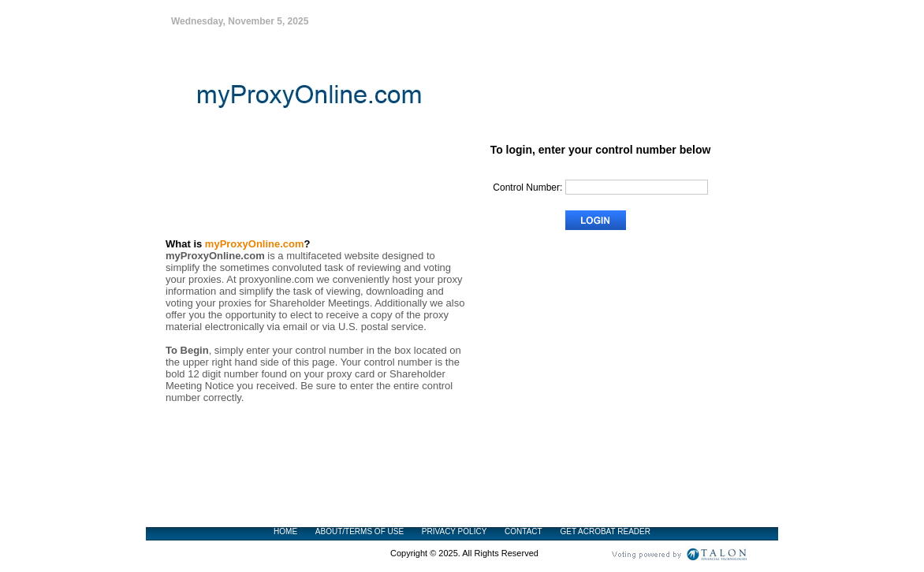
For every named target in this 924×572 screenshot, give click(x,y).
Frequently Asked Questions (646, 396)
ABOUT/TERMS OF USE (360, 531)
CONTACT (523, 531)
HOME (285, 531)
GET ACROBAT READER (605, 531)
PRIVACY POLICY (454, 531)
